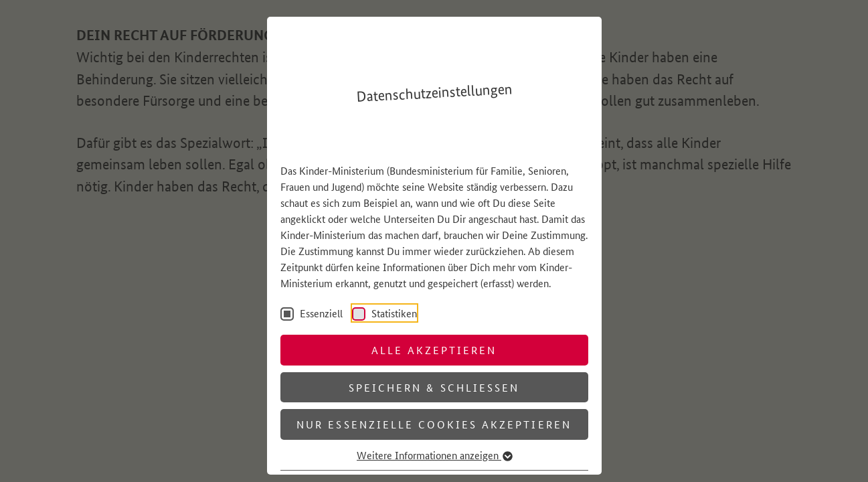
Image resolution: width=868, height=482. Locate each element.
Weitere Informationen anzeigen (434, 455)
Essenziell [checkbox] (320, 313)
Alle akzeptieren (434, 350)
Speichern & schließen (434, 387)
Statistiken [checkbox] (393, 313)
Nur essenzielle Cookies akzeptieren (434, 424)
